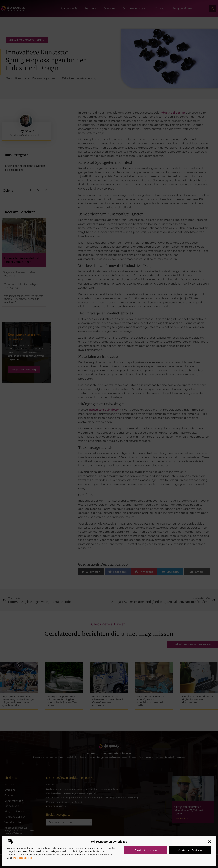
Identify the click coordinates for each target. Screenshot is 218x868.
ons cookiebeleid (22, 858)
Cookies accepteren (146, 850)
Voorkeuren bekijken (190, 850)
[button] (209, 842)
